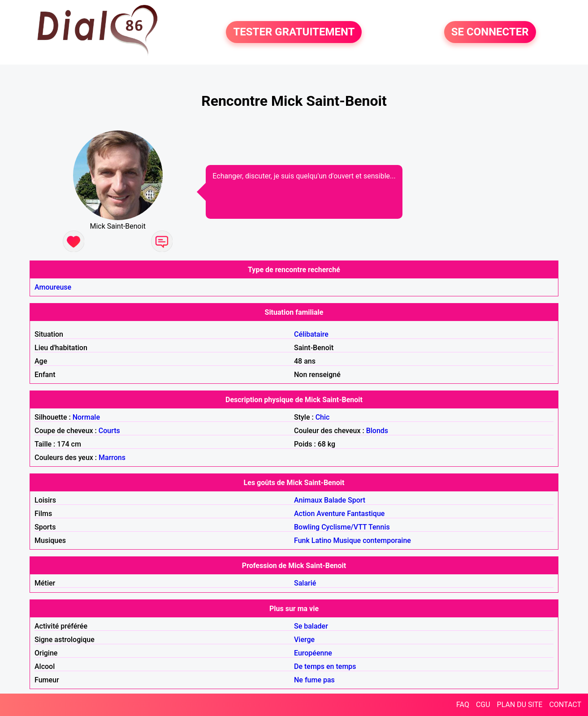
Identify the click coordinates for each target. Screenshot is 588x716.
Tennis (379, 527)
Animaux (308, 500)
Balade (335, 500)
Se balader (311, 626)
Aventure (331, 514)
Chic (323, 417)
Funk (302, 540)
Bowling (307, 527)
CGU (483, 705)
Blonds (377, 431)
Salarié (305, 583)
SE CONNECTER (490, 32)
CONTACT (565, 705)
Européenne (313, 653)
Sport (357, 500)
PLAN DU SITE (520, 705)
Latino (322, 540)
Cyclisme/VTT (344, 527)
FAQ (463, 705)
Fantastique (366, 514)
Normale (86, 417)
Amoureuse (53, 287)
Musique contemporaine (372, 540)
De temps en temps (325, 666)
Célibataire (311, 334)
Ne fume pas (314, 680)
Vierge (304, 640)
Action (304, 514)
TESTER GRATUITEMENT (294, 32)
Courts (109, 431)
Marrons (112, 458)
